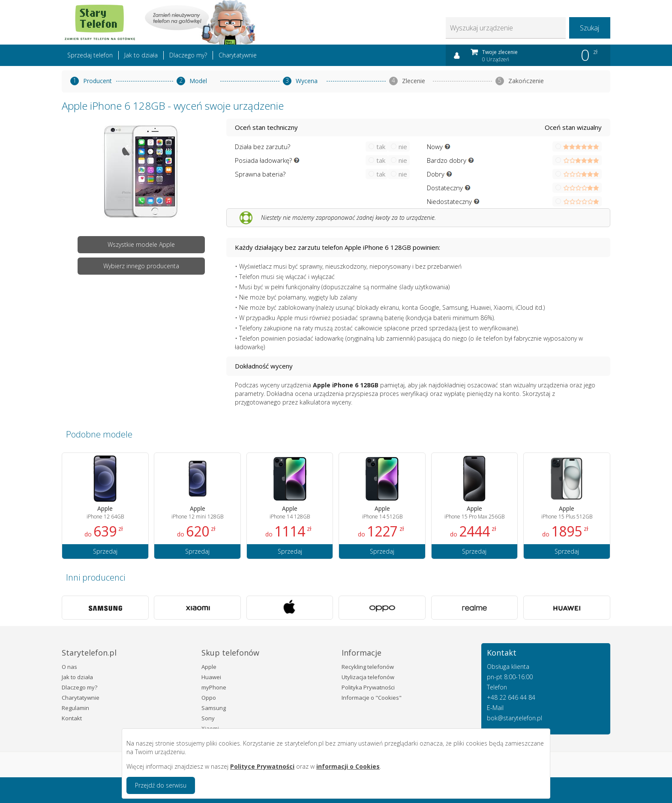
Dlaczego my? (188, 55)
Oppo (209, 698)
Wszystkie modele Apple (141, 244)
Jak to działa (141, 55)
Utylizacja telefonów (368, 677)
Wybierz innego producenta (141, 266)
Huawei (211, 677)
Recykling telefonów (368, 667)
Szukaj (589, 28)
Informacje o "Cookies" (372, 698)
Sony (208, 718)
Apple (209, 667)
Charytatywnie (238, 55)
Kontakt (72, 718)
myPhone (214, 687)
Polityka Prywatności (368, 687)
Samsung (214, 708)
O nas (69, 667)
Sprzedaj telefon (90, 55)
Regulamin (75, 708)
